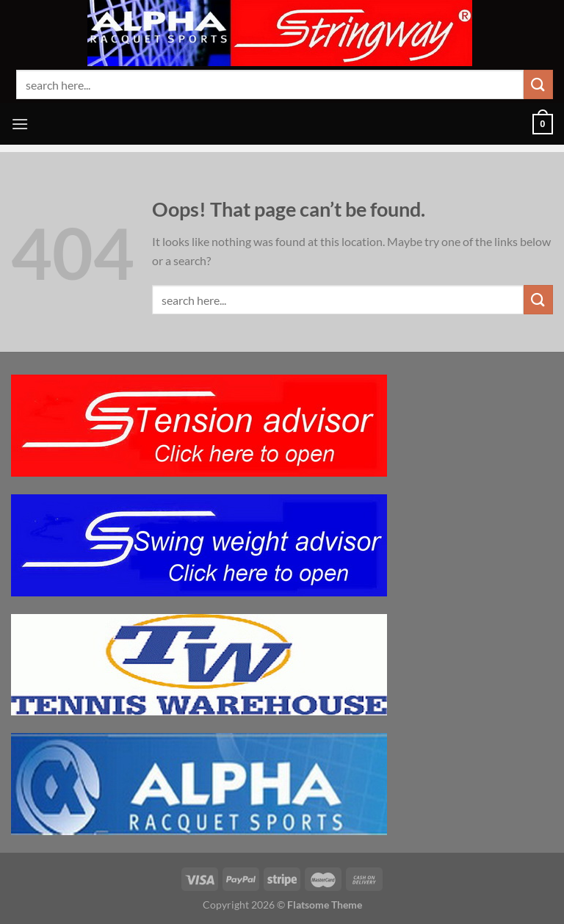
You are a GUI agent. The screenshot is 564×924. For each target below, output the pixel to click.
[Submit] (538, 84)
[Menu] (20, 124)
